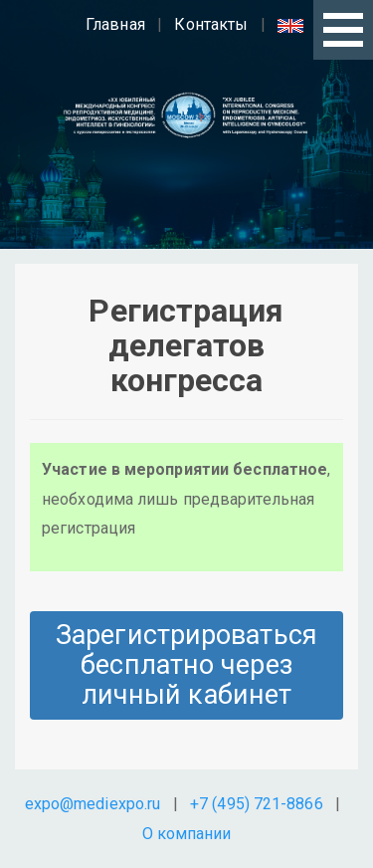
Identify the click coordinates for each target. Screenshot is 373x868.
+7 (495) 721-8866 (257, 804)
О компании (187, 834)
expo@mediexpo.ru (93, 804)
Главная (115, 24)
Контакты (211, 24)
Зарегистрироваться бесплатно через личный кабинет (186, 665)
